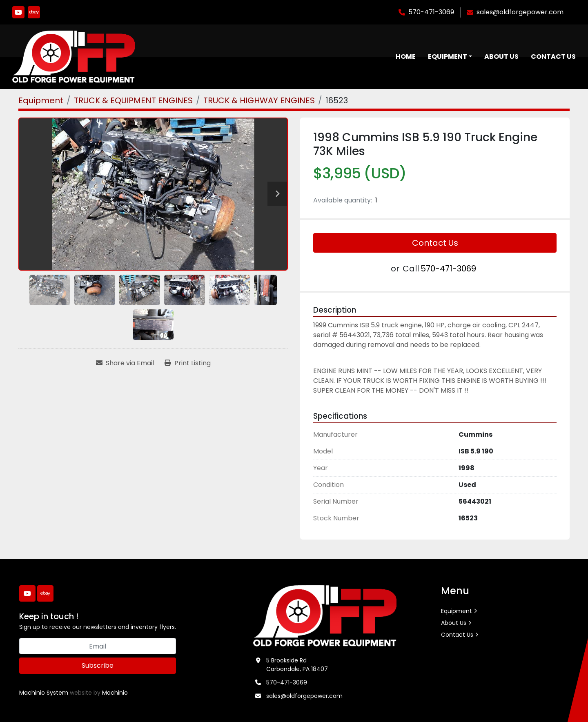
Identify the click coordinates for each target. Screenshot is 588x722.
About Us (501, 57)
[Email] (98, 646)
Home (406, 57)
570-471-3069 (431, 12)
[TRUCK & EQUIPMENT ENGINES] (133, 100)
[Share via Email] (125, 364)
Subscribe (98, 666)
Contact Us (553, 57)
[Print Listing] (188, 364)
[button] (450, 57)
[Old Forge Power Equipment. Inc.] (325, 615)
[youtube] (18, 12)
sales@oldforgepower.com (520, 12)
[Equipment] (41, 100)
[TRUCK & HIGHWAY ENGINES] (259, 100)
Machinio (115, 693)
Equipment (448, 57)
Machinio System (44, 693)
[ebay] (34, 12)
